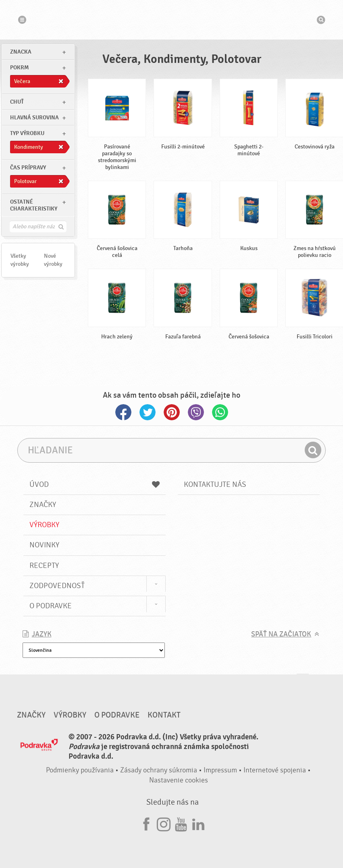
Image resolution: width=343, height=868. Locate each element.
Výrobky (44, 525)
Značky (43, 505)
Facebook (123, 412)
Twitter (148, 412)
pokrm (19, 68)
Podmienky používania (80, 770)
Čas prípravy (28, 168)
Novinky (44, 545)
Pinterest (172, 412)
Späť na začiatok (281, 634)
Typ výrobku (27, 133)
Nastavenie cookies (179, 780)
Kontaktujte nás (215, 484)
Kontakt (164, 715)
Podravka (172, 20)
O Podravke (51, 606)
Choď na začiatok (303, 681)
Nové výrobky (53, 260)
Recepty (44, 565)
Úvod (95, 484)
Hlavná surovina (34, 118)
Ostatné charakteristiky (34, 205)
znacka (21, 52)
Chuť (17, 102)
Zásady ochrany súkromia (159, 770)
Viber (196, 412)
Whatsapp (220, 412)
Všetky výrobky (20, 260)
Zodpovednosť (57, 586)
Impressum (220, 770)
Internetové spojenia (275, 770)
